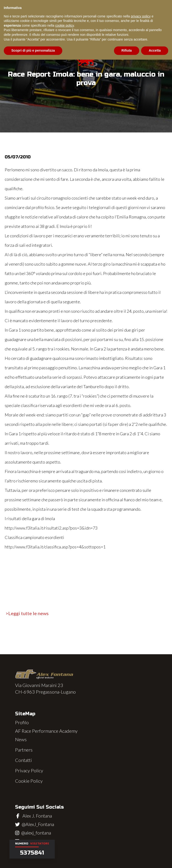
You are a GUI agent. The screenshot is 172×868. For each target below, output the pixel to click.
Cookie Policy (29, 781)
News (21, 739)
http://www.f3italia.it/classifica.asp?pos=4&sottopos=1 (55, 547)
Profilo (22, 722)
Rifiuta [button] (127, 50)
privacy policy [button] (141, 16)
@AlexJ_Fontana (38, 824)
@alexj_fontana (36, 833)
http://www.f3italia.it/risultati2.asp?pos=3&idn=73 (51, 528)
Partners (24, 750)
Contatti (23, 760)
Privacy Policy (29, 770)
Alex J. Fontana (37, 816)
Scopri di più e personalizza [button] (33, 50)
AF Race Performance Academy (46, 731)
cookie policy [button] (65, 25)
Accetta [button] (155, 50)
